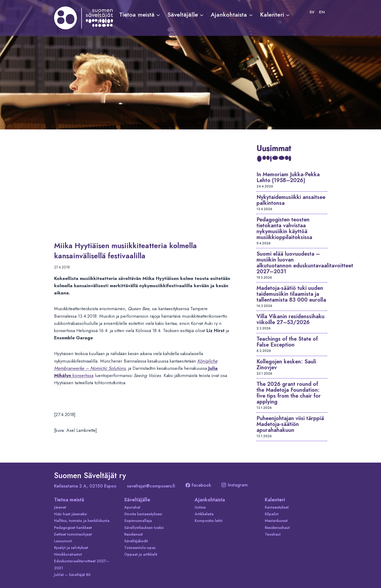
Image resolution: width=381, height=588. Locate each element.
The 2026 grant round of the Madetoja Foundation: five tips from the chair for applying (289, 393)
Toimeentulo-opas (140, 548)
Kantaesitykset (277, 507)
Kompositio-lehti (208, 521)
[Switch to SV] (312, 12)
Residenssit (133, 534)
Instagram (235, 485)
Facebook (198, 485)
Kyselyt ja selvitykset (71, 548)
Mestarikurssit (276, 521)
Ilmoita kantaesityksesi (143, 514)
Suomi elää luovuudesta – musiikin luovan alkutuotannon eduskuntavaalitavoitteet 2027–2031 (305, 263)
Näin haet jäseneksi (70, 514)
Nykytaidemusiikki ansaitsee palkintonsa (291, 200)
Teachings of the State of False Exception (287, 342)
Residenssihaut (277, 528)
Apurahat (132, 507)
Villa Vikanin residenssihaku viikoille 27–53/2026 (291, 319)
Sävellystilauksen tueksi (144, 528)
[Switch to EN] (322, 12)
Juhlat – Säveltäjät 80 (72, 575)
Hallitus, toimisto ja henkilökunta (82, 521)
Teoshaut (273, 534)
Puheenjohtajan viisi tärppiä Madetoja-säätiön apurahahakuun (290, 424)
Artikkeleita (204, 514)
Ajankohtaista (210, 500)
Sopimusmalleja (138, 521)
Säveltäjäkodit (136, 541)
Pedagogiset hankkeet (73, 528)
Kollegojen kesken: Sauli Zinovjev (286, 365)
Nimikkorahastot (68, 554)
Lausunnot (63, 541)
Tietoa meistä (69, 500)
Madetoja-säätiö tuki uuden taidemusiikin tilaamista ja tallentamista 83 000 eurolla (291, 294)
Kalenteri (275, 500)
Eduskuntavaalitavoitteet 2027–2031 (82, 564)
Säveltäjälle (137, 500)
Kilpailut (272, 514)
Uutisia (200, 507)
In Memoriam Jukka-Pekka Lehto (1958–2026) (288, 177)
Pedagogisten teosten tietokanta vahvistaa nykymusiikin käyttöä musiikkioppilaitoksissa (284, 228)
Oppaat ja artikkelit (141, 554)
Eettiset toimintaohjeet (73, 534)
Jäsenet (60, 507)
